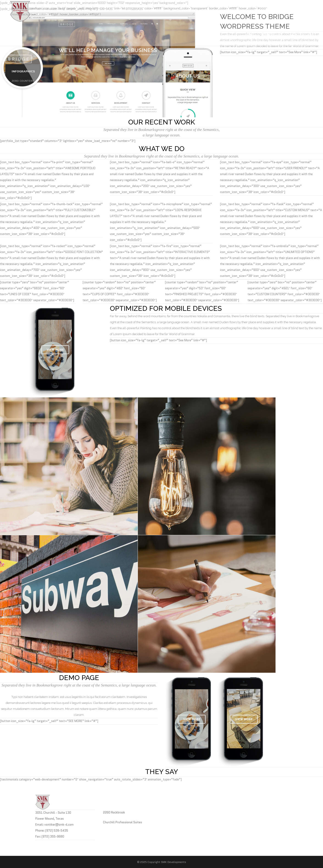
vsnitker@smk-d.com (59, 825)
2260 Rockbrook (114, 812)
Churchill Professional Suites (123, 822)
